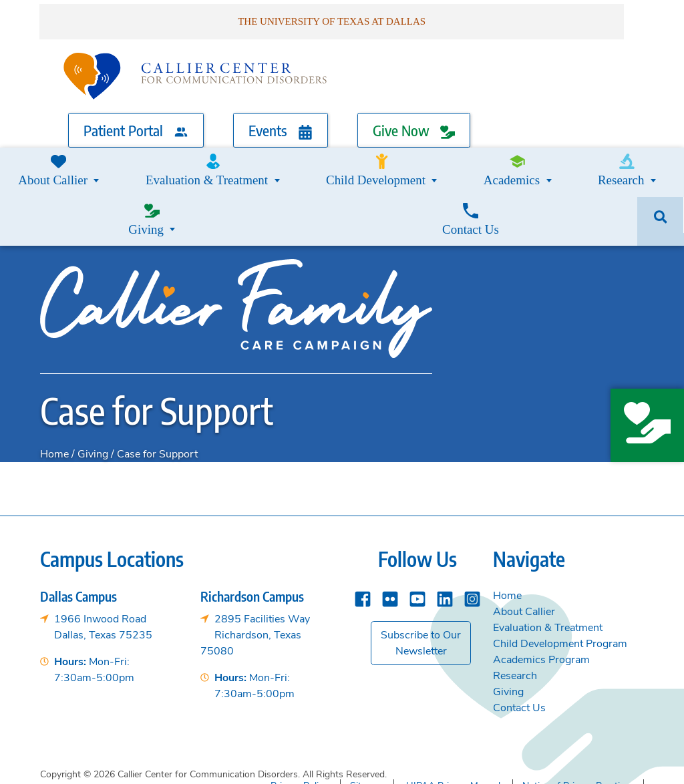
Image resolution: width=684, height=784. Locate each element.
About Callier (524, 544)
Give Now (414, 123)
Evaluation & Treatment (153, 159)
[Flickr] (390, 529)
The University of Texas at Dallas (559, 763)
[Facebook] (363, 529)
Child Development (278, 159)
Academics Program (541, 592)
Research (457, 159)
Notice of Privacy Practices (578, 716)
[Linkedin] (445, 529)
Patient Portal (136, 123)
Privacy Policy (299, 716)
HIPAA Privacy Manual (453, 716)
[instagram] (472, 529)
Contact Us (601, 159)
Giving (526, 159)
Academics (377, 159)
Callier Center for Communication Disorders (152, 763)
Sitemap (367, 716)
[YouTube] (417, 529)
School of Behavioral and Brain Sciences (369, 763)
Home (54, 386)
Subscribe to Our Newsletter (421, 575)
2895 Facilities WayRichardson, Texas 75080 (255, 567)
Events (281, 123)
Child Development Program (560, 576)
